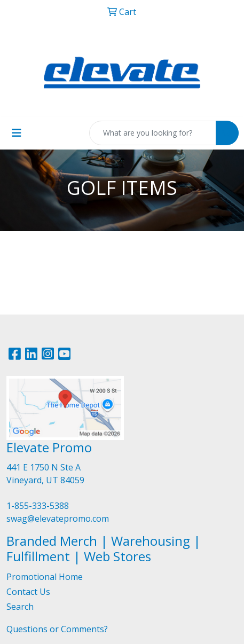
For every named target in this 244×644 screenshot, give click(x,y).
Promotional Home (45, 577)
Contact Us (28, 592)
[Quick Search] (153, 133)
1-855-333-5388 (38, 506)
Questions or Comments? (57, 629)
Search (20, 607)
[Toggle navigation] (17, 133)
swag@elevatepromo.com (58, 519)
